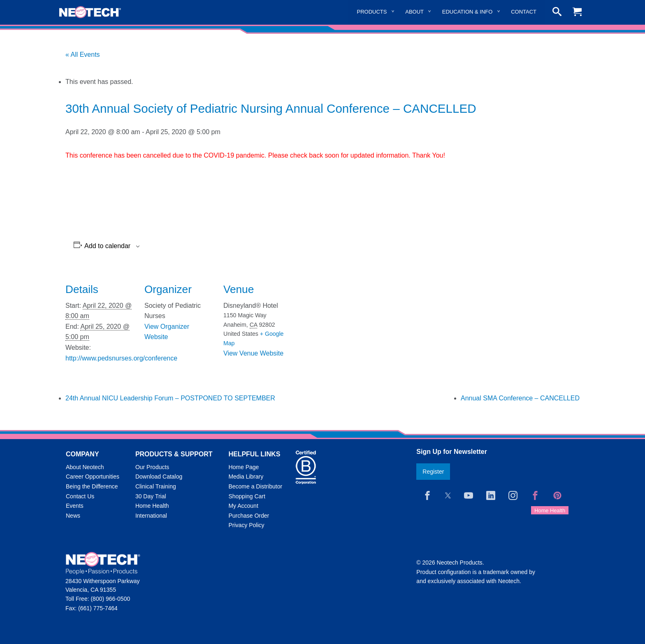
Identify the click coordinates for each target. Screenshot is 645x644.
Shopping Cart (247, 496)
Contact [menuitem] (524, 12)
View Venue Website (253, 353)
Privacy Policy (246, 525)
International (151, 516)
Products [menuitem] (372, 12)
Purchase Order (249, 516)
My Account (243, 506)
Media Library (246, 477)
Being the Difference (92, 486)
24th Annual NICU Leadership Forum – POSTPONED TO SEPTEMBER (170, 398)
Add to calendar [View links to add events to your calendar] (107, 246)
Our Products (152, 467)
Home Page (244, 467)
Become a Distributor (255, 486)
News (73, 516)
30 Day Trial (151, 496)
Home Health (152, 506)
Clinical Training (156, 486)
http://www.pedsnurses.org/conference (121, 358)
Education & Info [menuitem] (468, 12)
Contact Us (80, 496)
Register (433, 472)
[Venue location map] (346, 325)
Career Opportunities (93, 477)
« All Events (83, 55)
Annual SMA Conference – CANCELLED (520, 398)
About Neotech (85, 467)
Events (75, 506)
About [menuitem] (414, 12)
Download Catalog (159, 477)
